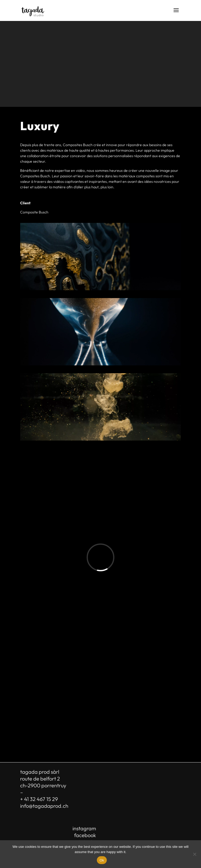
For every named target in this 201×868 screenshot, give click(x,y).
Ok (102, 860)
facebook (85, 835)
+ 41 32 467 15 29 (39, 799)
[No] (194, 854)
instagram (84, 828)
